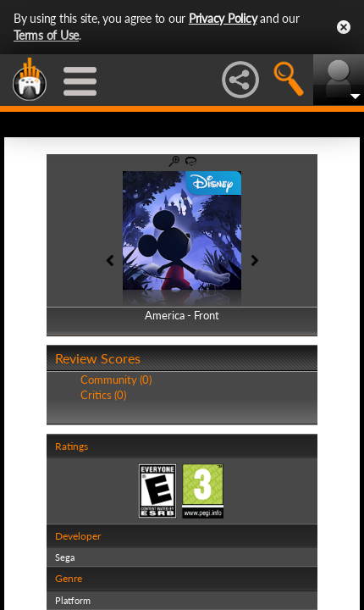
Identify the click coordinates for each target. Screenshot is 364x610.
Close (344, 27)
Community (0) (116, 380)
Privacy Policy (223, 18)
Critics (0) (103, 395)
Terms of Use (46, 35)
